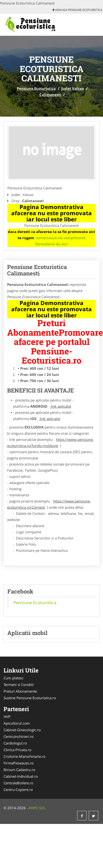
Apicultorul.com (17, 723)
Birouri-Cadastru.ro (19, 770)
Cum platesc (14, 678)
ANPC (33, 808)
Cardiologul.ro (15, 743)
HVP (7, 717)
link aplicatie (60, 406)
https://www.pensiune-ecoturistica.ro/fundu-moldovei (50, 443)
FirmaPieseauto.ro (19, 763)
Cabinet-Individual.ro (21, 776)
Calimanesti (50, 95)
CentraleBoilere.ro (18, 783)
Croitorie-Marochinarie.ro (25, 756)
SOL (42, 808)
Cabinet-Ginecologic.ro (22, 730)
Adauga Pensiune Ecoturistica (77, 10)
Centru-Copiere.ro (18, 790)
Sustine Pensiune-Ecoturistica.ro (30, 698)
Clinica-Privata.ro (17, 750)
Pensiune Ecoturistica (36, 88)
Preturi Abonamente (20, 691)
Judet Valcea (73, 88)
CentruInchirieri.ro (19, 736)
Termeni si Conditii (19, 685)
